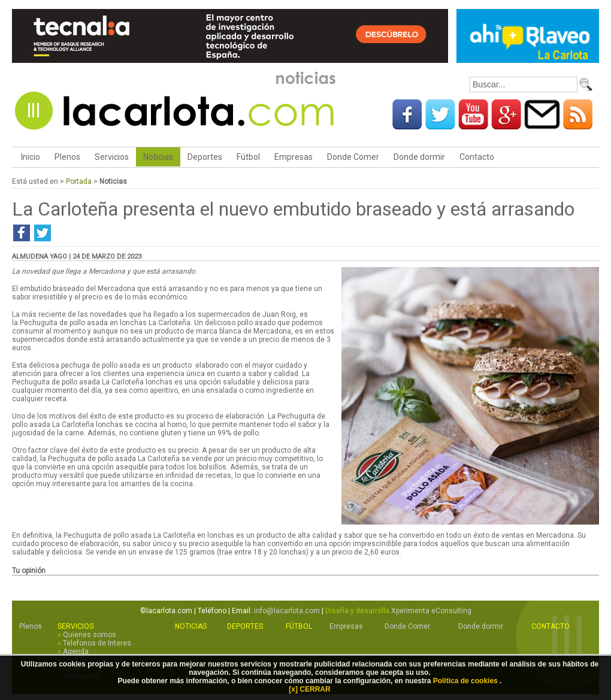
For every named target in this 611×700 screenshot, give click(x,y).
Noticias (158, 157)
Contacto (477, 157)
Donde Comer (353, 157)
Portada (79, 181)
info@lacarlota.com (287, 611)
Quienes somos (90, 635)
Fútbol (248, 157)
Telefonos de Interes (97, 643)
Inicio (30, 157)
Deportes (205, 157)
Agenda (76, 651)
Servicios (112, 157)
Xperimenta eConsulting (431, 611)
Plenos (67, 157)
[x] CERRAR (309, 689)
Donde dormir (419, 157)
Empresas (294, 157)
